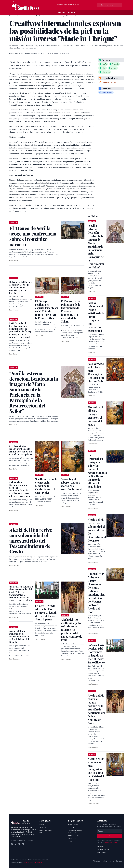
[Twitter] (15, 844)
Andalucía (71, 12)
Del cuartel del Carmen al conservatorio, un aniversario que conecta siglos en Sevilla (21, 287)
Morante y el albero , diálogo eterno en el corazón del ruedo (72, 484)
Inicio (11, 16)
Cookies (104, 861)
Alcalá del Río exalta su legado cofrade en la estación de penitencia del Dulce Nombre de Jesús (72, 630)
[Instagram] (19, 844)
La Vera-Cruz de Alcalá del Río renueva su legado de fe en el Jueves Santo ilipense (46, 613)
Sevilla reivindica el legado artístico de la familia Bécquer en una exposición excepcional (21, 450)
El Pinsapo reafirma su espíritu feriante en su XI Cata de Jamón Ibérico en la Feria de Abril (47, 310)
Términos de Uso (74, 836)
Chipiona (61, 12)
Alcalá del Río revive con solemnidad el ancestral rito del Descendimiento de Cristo (98, 530)
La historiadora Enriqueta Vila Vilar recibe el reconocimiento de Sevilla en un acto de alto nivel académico (20, 489)
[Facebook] (12, 844)
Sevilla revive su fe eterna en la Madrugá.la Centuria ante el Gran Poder (46, 486)
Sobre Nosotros (73, 825)
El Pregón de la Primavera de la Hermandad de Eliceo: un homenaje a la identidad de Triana (71, 311)
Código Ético (72, 827)
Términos (112, 861)
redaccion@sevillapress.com (33, 862)
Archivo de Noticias (46, 830)
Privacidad (96, 861)
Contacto (71, 841)
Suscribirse (109, 836)
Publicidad (100, 847)
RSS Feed (43, 833)
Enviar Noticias (101, 852)
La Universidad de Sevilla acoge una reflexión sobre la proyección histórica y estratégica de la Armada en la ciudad (20, 330)
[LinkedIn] (23, 844)
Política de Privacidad (75, 830)
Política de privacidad (111, 842)
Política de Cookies (74, 833)
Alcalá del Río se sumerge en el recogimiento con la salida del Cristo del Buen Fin (19, 636)
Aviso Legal (72, 838)
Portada (19, 16)
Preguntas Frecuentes (104, 849)
